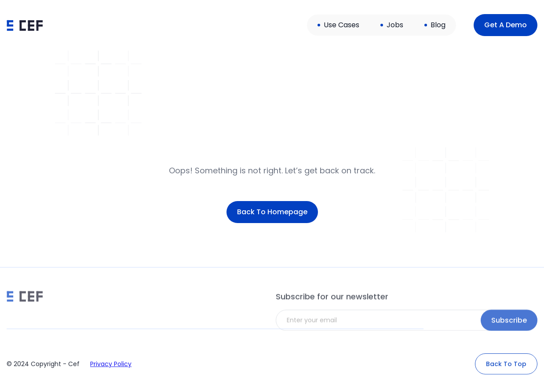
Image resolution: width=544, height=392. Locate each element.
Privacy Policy (111, 369)
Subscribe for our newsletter (332, 309)
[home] (25, 25)
